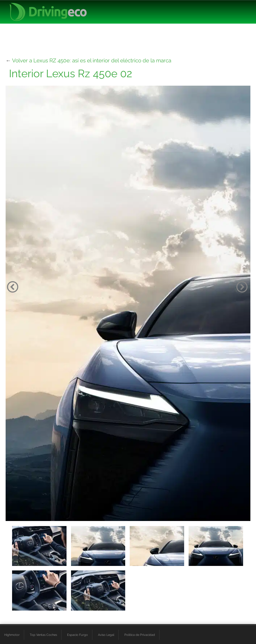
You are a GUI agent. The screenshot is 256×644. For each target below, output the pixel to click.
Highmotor (12, 635)
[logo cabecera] (48, 12)
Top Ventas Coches (43, 635)
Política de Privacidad (140, 635)
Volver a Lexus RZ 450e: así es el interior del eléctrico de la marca (92, 60)
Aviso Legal (106, 635)
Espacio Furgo (77, 635)
